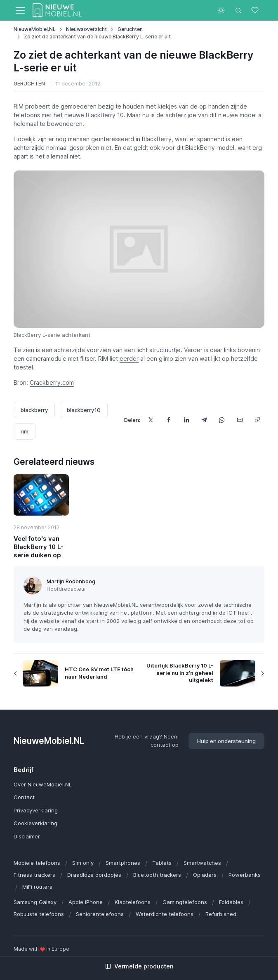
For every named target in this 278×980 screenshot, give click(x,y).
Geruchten (130, 29)
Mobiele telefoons (37, 863)
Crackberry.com (52, 382)
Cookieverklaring (35, 823)
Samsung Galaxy (35, 902)
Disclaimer (27, 836)
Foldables (231, 902)
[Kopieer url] (257, 420)
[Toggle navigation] (20, 10)
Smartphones (123, 863)
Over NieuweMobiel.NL (43, 784)
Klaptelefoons (133, 902)
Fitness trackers (34, 875)
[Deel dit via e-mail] (239, 420)
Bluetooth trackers (157, 875)
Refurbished (221, 914)
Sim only (83, 863)
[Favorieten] (256, 10)
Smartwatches (202, 863)
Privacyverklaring (36, 810)
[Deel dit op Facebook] (168, 420)
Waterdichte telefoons (165, 914)
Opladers (205, 875)
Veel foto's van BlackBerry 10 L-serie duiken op (39, 547)
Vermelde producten (139, 966)
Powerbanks (245, 875)
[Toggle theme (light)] (221, 10)
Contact (24, 797)
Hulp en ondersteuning (226, 741)
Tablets (162, 863)
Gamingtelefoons (185, 902)
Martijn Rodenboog (71, 581)
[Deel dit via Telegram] (204, 420)
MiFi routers (37, 887)
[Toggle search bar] (238, 10)
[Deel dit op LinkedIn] (186, 420)
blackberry (34, 410)
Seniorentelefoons (100, 914)
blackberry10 (84, 410)
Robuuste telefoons (39, 914)
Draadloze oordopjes (94, 875)
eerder (129, 359)
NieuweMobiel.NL (35, 29)
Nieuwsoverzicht (86, 29)
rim (25, 431)
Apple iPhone (86, 902)
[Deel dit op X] (151, 420)
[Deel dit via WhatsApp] (222, 420)
